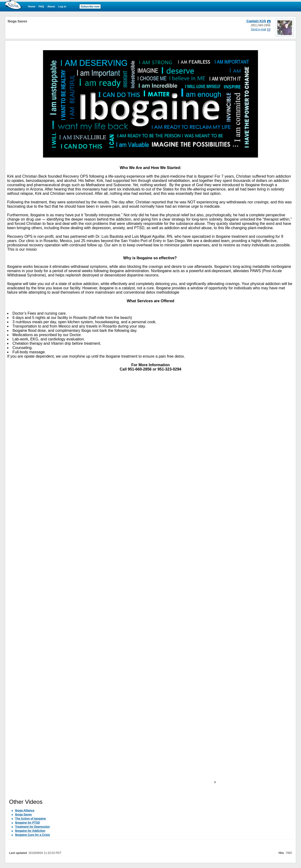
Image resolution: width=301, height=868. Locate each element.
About (51, 6)
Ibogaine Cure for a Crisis (32, 835)
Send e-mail (258, 29)
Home (32, 6)
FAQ (41, 6)
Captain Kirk (256, 21)
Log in (62, 6)
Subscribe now (90, 6)
